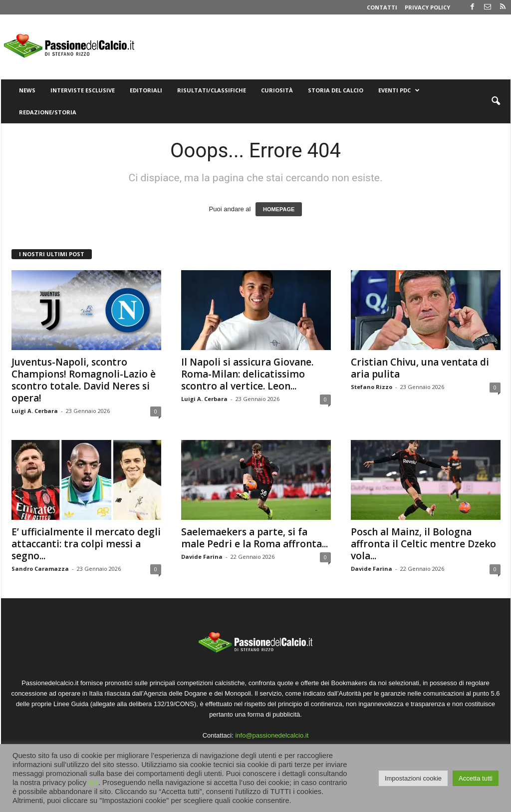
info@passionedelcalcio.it (272, 735)
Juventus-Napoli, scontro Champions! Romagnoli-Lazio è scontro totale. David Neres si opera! (84, 380)
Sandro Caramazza (40, 569)
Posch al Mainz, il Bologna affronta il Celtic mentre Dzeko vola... (423, 544)
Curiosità (277, 90)
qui (93, 783)
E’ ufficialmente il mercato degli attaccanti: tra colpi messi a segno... (86, 544)
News (27, 90)
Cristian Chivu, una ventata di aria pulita (420, 368)
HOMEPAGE (279, 209)
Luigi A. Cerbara (35, 411)
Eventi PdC (399, 90)
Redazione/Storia (48, 112)
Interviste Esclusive (83, 90)
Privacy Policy (427, 7)
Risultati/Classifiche (212, 90)
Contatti (382, 7)
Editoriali (146, 90)
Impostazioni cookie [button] (413, 778)
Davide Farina (202, 557)
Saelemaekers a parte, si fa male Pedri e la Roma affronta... (255, 538)
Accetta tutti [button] (476, 778)
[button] (496, 101)
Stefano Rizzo (372, 387)
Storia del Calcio (336, 90)
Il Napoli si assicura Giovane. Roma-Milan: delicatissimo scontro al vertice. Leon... (247, 374)
